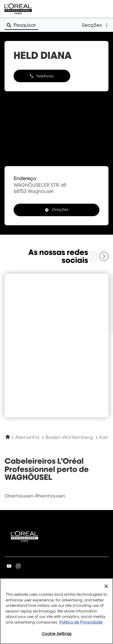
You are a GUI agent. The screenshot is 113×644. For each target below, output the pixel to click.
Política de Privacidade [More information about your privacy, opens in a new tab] (81, 622)
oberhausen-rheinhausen (35, 496)
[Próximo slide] (104, 256)
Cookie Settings (56, 633)
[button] (95, 25)
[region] (56, 611)
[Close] (106, 586)
